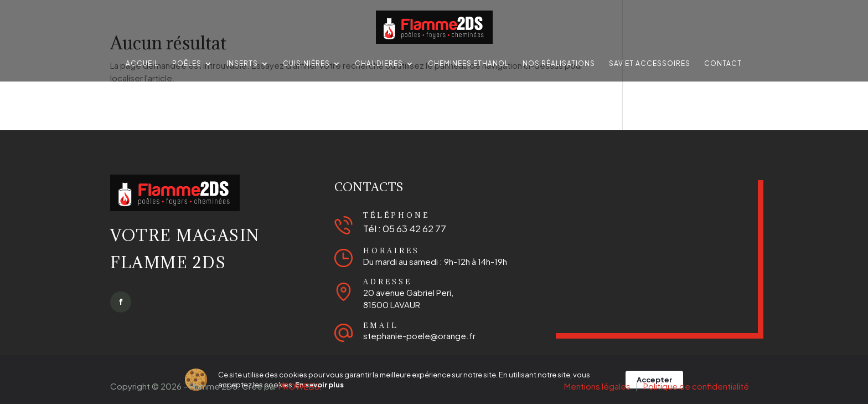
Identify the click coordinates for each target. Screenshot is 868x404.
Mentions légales (597, 386)
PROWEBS (299, 386)
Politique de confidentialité (696, 386)
